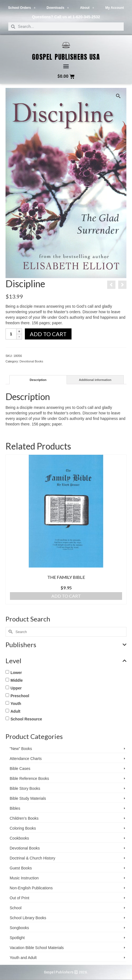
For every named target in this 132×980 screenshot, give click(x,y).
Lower (16, 673)
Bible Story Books (25, 788)
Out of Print (19, 898)
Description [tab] (38, 380)
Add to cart (48, 334)
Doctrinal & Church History (32, 858)
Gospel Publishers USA (66, 57)
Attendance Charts (26, 759)
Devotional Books (31, 361)
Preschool (20, 696)
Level (66, 661)
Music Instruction (24, 878)
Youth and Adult (23, 958)
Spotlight (17, 938)
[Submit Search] (10, 632)
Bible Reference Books (29, 778)
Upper (16, 688)
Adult (15, 711)
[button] (66, 66)
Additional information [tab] (95, 380)
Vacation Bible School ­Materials (37, 948)
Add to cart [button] (66, 596)
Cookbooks (19, 838)
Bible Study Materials (28, 798)
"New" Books (21, 749)
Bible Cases (20, 769)
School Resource (26, 719)
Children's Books (24, 818)
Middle (17, 680)
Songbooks (19, 928)
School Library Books (28, 918)
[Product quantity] (11, 334)
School (16, 908)
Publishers (66, 645)
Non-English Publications (31, 888)
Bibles (15, 808)
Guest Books (21, 868)
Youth (16, 704)
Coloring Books (23, 828)
